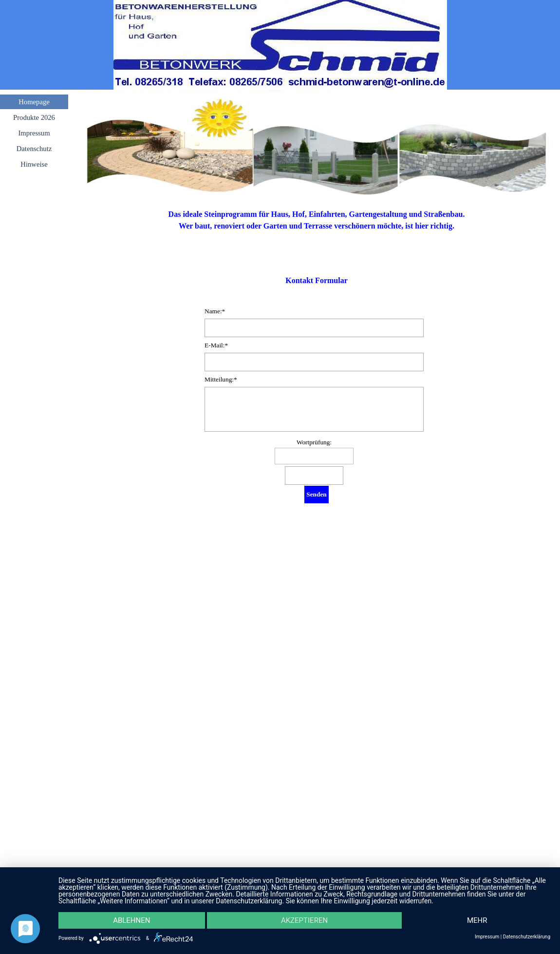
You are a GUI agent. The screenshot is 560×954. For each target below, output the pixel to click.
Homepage (34, 102)
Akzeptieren (304, 920)
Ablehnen (131, 920)
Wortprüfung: (314, 442)
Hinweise (34, 164)
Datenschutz (34, 149)
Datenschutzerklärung (527, 937)
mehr (477, 920)
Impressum (34, 133)
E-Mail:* (216, 345)
